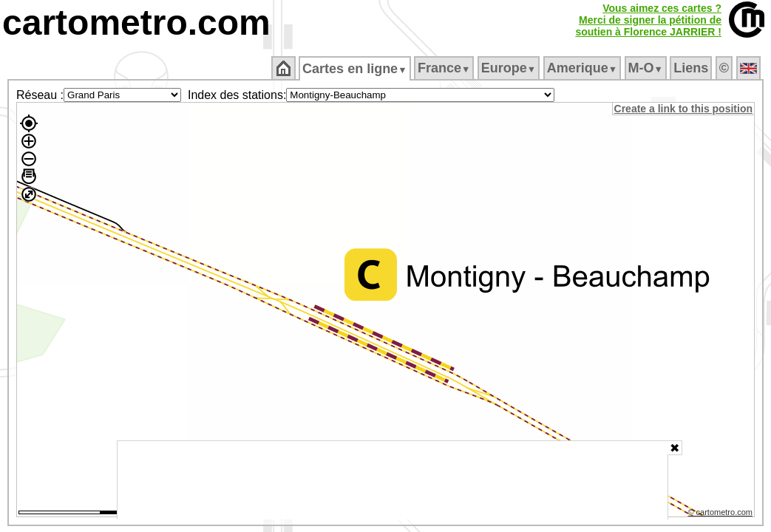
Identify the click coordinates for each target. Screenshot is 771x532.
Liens (692, 68)
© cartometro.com (721, 514)
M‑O (646, 68)
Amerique (583, 68)
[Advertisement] (393, 480)
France (445, 68)
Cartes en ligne (356, 69)
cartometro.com (136, 23)
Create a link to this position (684, 109)
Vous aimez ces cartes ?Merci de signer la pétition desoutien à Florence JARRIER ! (648, 20)
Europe (509, 68)
